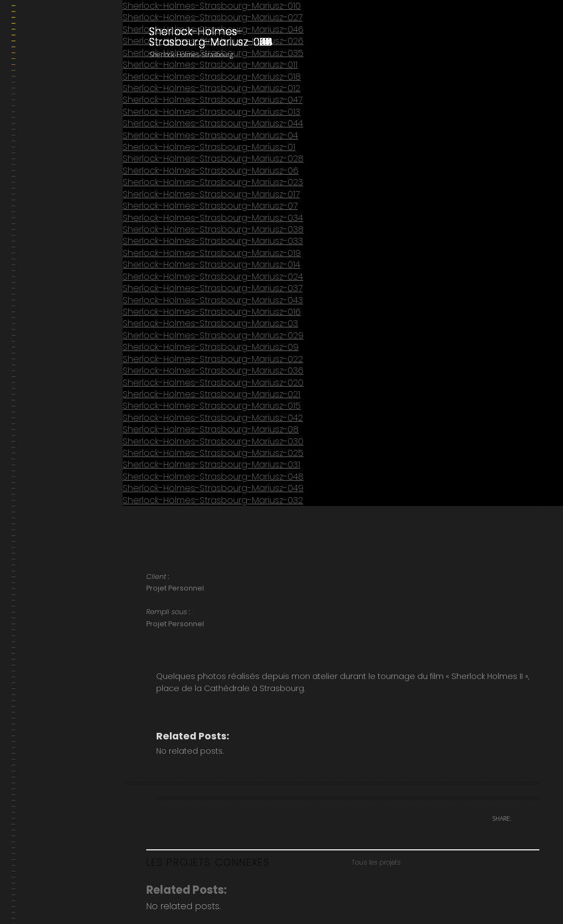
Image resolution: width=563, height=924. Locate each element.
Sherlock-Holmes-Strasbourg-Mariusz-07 (210, 206)
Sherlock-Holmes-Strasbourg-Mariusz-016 (212, 312)
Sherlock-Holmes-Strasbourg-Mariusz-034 (213, 218)
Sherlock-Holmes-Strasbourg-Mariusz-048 (213, 477)
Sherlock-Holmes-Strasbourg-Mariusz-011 (210, 65)
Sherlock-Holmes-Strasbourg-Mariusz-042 (213, 418)
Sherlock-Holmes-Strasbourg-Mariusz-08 (211, 429)
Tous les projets (376, 862)
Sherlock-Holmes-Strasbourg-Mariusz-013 (211, 112)
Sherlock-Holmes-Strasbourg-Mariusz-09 (211, 347)
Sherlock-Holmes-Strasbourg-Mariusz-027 (212, 17)
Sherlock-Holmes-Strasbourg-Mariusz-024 (213, 277)
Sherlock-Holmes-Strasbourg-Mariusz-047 (212, 100)
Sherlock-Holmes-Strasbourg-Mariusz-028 (213, 158)
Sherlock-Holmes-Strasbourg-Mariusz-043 (213, 300)
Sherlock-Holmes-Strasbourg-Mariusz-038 (213, 229)
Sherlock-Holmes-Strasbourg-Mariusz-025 (213, 453)
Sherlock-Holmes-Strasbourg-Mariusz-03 (210, 323)
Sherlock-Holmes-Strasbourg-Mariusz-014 (211, 265)
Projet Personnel (175, 588)
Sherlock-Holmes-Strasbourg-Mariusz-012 (211, 88)
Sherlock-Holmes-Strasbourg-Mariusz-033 (213, 241)
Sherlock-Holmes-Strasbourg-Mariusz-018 (212, 77)
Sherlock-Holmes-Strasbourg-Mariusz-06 (211, 171)
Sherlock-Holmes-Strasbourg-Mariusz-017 (211, 194)
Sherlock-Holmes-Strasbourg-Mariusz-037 (212, 288)
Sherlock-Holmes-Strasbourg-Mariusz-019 (212, 253)
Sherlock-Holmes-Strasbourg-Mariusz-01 (209, 147)
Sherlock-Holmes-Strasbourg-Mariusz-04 (210, 135)
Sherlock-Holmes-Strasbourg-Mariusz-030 (213, 441)
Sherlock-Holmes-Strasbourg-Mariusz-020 (213, 383)
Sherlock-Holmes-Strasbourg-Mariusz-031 (211, 464)
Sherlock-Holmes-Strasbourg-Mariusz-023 (213, 182)
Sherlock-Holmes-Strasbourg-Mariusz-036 (213, 371)
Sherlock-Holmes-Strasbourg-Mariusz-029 (213, 335)
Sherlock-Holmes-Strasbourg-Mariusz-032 (213, 500)
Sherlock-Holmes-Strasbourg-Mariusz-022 (213, 359)
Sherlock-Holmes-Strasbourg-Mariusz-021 (211, 394)
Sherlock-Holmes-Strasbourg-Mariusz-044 (213, 123)
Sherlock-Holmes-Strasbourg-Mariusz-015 (212, 406)
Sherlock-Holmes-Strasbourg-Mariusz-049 (213, 488)
